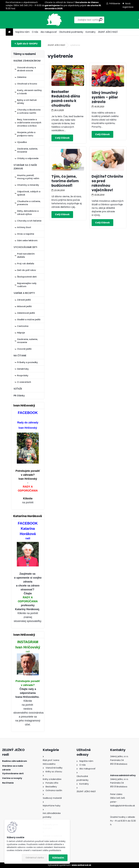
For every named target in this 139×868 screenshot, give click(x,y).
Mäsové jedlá (24, 306)
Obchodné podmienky (71, 32)
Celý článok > (62, 138)
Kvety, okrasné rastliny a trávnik (29, 92)
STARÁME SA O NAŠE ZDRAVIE (25, 167)
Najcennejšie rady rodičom (27, 285)
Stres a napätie (26, 234)
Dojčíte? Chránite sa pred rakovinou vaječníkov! (107, 183)
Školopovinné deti (27, 277)
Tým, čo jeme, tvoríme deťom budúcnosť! (65, 181)
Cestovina (23, 326)
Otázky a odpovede (28, 158)
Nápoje (21, 333)
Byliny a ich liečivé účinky (27, 102)
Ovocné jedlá (24, 349)
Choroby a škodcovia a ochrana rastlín (29, 111)
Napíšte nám (22, 32)
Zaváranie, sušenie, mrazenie (27, 150)
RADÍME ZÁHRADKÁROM (27, 61)
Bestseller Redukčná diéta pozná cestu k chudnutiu (66, 99)
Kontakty (91, 32)
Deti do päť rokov (27, 270)
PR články (19, 396)
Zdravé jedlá (24, 300)
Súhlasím (58, 858)
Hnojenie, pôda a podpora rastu (26, 134)
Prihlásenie (115, 4)
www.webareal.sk (81, 865)
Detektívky (23, 369)
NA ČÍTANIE (20, 356)
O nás (35, 32)
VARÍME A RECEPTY (24, 293)
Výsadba (22, 142)
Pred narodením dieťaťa (26, 255)
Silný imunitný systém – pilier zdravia (105, 97)
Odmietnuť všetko (35, 858)
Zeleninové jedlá (26, 313)
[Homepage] (9, 32)
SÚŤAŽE (18, 389)
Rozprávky (23, 375)
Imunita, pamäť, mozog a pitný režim (28, 177)
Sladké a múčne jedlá (29, 320)
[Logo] (26, 20)
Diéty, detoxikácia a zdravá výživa (28, 213)
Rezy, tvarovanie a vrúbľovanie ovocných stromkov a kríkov (29, 123)
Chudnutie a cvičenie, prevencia (29, 203)
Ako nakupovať (49, 32)
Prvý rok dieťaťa (26, 264)
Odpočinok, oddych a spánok (29, 193)
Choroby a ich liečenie (29, 221)
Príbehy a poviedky (27, 362)
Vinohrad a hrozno (27, 84)
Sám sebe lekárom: (27, 240)
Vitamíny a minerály (28, 185)
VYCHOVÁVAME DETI (25, 247)
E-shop (26, 44)
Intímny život (24, 227)
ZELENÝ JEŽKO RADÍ (108, 32)
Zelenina (22, 77)
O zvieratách (24, 382)
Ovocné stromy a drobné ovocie (26, 69)
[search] (87, 20)
